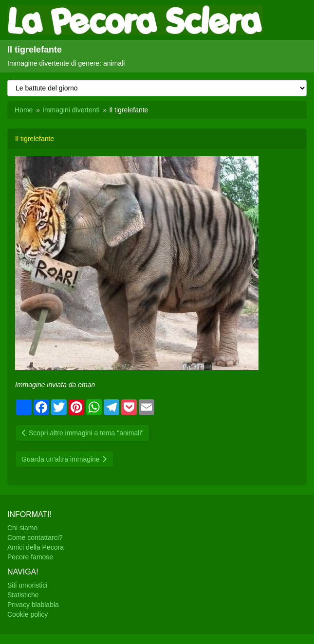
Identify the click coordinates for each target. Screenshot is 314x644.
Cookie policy (28, 614)
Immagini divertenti (71, 110)
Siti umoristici (27, 585)
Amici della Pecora (36, 547)
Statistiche (23, 595)
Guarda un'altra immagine (64, 459)
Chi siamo (22, 528)
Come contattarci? (35, 537)
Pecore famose (30, 557)
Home (24, 110)
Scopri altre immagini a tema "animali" (82, 433)
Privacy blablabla (33, 605)
